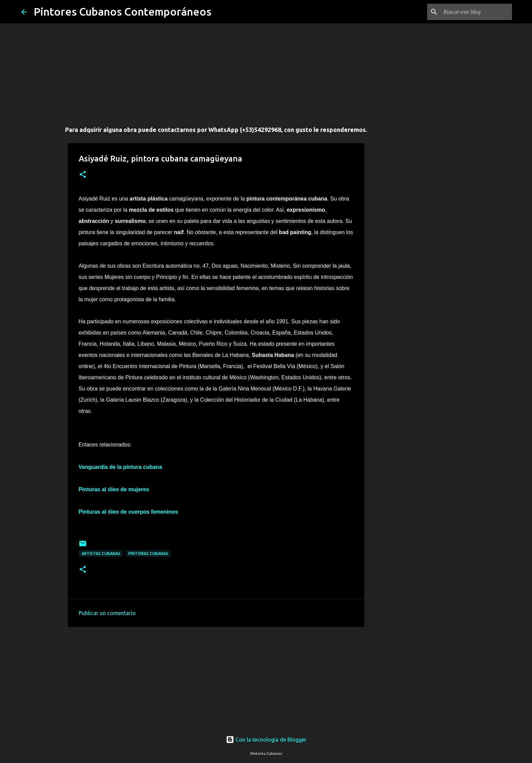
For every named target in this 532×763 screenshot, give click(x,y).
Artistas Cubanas (101, 554)
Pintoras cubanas (148, 554)
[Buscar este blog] (476, 12)
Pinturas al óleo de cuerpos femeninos (128, 512)
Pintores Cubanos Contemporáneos (122, 12)
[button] (83, 175)
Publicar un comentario (107, 613)
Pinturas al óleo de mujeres (114, 489)
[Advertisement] (216, 71)
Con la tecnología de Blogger (266, 740)
